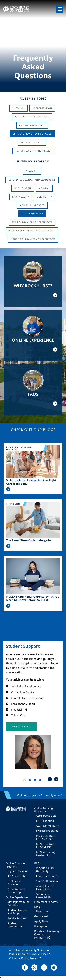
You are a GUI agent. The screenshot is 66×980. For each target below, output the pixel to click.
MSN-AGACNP (21, 197)
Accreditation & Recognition (45, 887)
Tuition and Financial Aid (44, 896)
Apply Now (41, 921)
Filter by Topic (33, 99)
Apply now (53, 795)
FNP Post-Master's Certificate (32, 222)
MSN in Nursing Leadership (46, 854)
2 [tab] (30, 781)
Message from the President (18, 903)
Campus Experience (32, 125)
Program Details (32, 142)
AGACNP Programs (48, 826)
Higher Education (18, 871)
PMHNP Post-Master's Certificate (33, 239)
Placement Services (46, 902)
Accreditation (42, 108)
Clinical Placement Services (32, 134)
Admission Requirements (32, 117)
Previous (50, 779)
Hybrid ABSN (23, 188)
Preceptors (41, 926)
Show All (18, 108)
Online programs (29, 795)
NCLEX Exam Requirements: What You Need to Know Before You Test (33, 598)
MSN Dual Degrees (32, 205)
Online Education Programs (16, 865)
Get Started (41, 916)
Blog (37, 907)
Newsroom (43, 911)
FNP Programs (45, 821)
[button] (21, 727)
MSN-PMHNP (44, 197)
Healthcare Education (14, 883)
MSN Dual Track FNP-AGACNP (46, 837)
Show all (32, 171)
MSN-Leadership (32, 214)
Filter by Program (33, 161)
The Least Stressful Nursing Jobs (29, 540)
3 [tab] (36, 781)
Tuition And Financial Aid (33, 151)
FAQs (38, 863)
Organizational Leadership (16, 891)
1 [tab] (25, 781)
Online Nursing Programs (44, 810)
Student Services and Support (17, 912)
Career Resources (47, 876)
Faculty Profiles (17, 918)
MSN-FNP (44, 188)
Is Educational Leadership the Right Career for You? (31, 482)
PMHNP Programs (47, 831)
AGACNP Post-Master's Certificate (32, 231)
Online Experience (17, 897)
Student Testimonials (15, 925)
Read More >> (8, 489)
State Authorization (48, 881)
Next (56, 779)
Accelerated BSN (46, 816)
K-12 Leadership (17, 876)
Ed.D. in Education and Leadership (32, 180)
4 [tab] (41, 781)
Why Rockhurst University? (45, 869)
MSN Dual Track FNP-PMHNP (46, 845)
